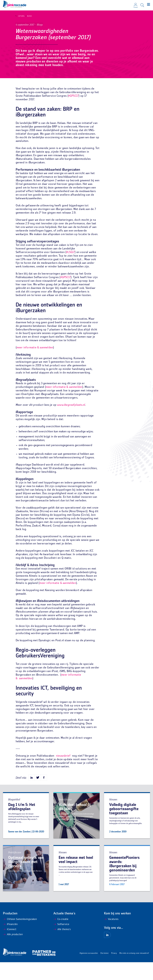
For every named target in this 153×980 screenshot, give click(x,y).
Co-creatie (61, 937)
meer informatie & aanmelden (35, 365)
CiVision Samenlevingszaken (20, 937)
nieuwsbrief (63, 774)
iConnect (10, 947)
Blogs (28, 16)
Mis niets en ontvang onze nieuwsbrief (134, 971)
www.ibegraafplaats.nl (71, 423)
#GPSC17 (73, 114)
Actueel (20, 16)
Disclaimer (105, 971)
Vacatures (111, 937)
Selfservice (61, 942)
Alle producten (13, 952)
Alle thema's (62, 947)
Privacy (114, 971)
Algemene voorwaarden (89, 971)
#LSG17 (70, 270)
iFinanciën (10, 942)
